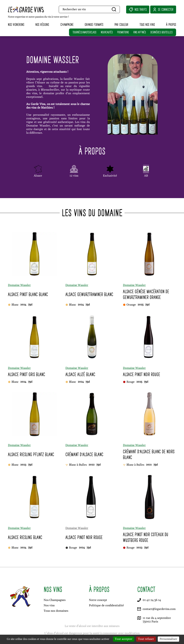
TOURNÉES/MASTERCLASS (84, 32)
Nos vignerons (16, 24)
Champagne (67, 24)
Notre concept (98, 600)
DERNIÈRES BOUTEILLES (161, 32)
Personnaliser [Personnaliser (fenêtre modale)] (168, 639)
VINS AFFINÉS (140, 32)
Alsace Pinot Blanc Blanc (28, 294)
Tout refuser (146, 639)
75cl (30, 305)
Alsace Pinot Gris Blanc (27, 374)
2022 (92, 465)
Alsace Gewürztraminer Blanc (89, 294)
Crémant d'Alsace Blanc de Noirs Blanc (149, 454)
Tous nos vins (147, 24)
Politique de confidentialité (106, 605)
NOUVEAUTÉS (107, 32)
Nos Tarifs (138, 10)
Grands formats (94, 24)
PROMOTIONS (123, 32)
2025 (141, 305)
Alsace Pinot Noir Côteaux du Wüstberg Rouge (146, 537)
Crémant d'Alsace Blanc (84, 454)
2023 (23, 465)
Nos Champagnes (55, 600)
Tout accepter (124, 639)
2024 (23, 305)
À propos (171, 24)
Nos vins (49, 605)
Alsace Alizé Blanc (80, 374)
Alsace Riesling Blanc (25, 537)
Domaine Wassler (19, 285)
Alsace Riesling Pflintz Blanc (31, 454)
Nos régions (42, 24)
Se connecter (163, 10)
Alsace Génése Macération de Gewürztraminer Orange (146, 294)
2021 (149, 465)
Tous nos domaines (56, 611)
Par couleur (121, 24)
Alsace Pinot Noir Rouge (142, 374)
